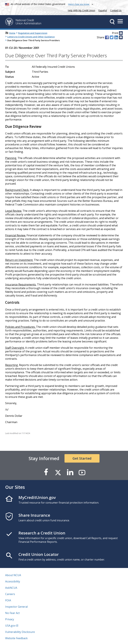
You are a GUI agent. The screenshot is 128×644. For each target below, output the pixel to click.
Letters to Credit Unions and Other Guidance (31, 37)
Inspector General (16, 607)
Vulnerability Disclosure (20, 632)
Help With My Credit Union (81, 10)
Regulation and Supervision (33, 33)
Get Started (82, 458)
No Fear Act (12, 613)
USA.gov (10, 626)
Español (103, 10)
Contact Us (116, 10)
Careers (10, 594)
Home (12, 33)
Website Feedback (16, 638)
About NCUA (13, 575)
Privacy (10, 619)
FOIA (8, 600)
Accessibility (13, 581)
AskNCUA (11, 588)
